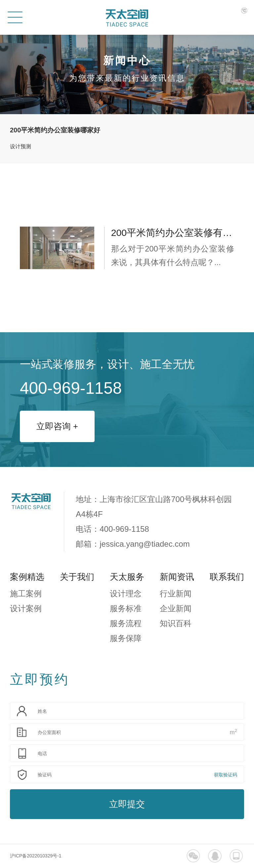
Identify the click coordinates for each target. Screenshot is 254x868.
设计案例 (26, 608)
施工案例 (26, 594)
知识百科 (176, 623)
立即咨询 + (57, 426)
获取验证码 (226, 775)
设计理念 (126, 594)
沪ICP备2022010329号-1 (36, 856)
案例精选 (27, 577)
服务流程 (126, 623)
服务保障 (126, 638)
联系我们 (227, 577)
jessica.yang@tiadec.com (145, 544)
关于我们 (77, 577)
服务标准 (126, 608)
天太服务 (127, 577)
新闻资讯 (177, 577)
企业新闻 (176, 608)
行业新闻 (176, 594)
